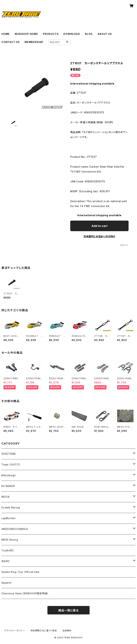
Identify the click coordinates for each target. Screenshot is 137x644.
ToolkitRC (8, 550)
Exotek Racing (11, 507)
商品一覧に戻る (68, 610)
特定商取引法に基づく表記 (44, 631)
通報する (124, 245)
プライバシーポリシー (15, 631)
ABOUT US (105, 34)
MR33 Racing (10, 540)
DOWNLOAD (72, 34)
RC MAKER (8, 486)
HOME (6, 34)
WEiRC (6, 561)
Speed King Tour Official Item (20, 572)
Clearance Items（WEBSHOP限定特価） (25, 593)
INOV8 (6, 497)
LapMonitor (9, 518)
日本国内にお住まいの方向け (99, 236)
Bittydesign (9, 475)
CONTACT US (11, 42)
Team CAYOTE (11, 465)
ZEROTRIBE (9, 454)
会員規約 (67, 631)
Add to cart (100, 226)
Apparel (6, 583)
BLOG (89, 34)
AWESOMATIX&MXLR (15, 529)
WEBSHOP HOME (26, 34)
